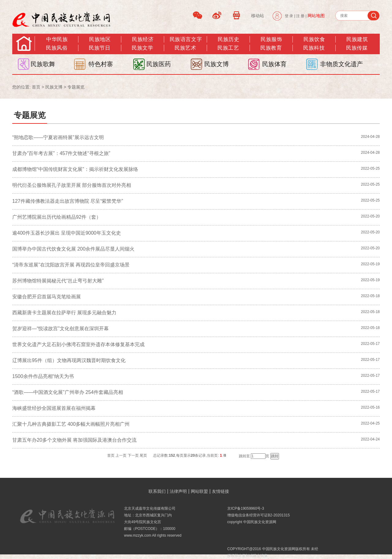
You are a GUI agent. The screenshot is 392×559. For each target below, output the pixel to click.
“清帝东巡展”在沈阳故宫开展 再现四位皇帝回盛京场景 (71, 265)
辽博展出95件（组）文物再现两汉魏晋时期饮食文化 (69, 360)
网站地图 (316, 16)
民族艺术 (185, 48)
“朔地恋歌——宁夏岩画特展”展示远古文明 (58, 137)
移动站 (258, 16)
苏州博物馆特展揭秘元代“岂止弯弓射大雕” (58, 281)
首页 (36, 87)
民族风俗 (57, 48)
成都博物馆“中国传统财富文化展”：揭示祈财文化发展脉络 (75, 169)
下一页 (133, 455)
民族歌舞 (43, 64)
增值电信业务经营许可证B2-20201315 (258, 515)
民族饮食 (314, 39)
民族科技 (314, 48)
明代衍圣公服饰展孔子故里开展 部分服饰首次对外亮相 (72, 185)
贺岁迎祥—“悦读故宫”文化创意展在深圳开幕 (60, 329)
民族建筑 (357, 39)
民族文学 (142, 48)
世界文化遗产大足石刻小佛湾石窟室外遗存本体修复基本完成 (78, 344)
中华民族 (57, 39)
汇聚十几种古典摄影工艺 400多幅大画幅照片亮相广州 (71, 424)
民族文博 (217, 64)
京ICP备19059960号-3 (246, 508)
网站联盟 (199, 491)
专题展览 (76, 87)
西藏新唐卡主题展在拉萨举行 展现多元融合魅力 (64, 313)
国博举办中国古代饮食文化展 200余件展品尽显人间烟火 (73, 249)
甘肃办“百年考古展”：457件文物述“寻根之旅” (61, 153)
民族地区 (100, 39)
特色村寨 (101, 64)
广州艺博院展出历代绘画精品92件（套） (57, 217)
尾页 (143, 455)
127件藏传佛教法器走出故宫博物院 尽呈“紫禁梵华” (68, 201)
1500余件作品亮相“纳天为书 (43, 376)
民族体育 (274, 64)
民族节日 (100, 48)
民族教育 (271, 48)
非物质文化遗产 (341, 64)
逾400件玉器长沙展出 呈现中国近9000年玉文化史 (67, 233)
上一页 (121, 455)
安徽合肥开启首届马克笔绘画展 (47, 297)
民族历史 (228, 39)
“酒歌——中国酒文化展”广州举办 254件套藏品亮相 (68, 392)
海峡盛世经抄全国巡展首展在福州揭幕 (54, 408)
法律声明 (178, 491)
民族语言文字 (186, 39)
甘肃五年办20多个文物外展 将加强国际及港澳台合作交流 (74, 440)
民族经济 (143, 39)
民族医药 (159, 64)
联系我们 (157, 491)
